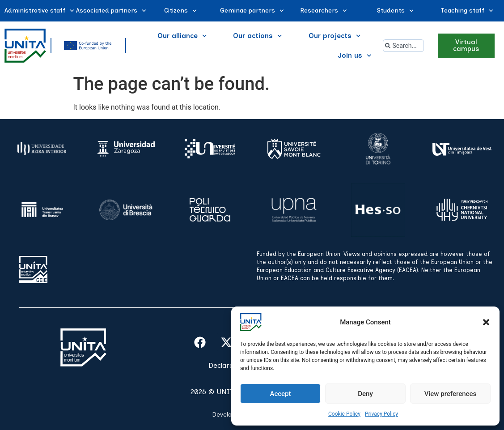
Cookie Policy (344, 414)
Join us (355, 56)
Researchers (324, 11)
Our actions (258, 36)
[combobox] (404, 46)
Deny (365, 394)
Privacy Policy (381, 414)
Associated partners (111, 11)
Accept (280, 394)
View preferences (450, 394)
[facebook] (200, 342)
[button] (486, 322)
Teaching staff (467, 11)
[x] (226, 342)
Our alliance (182, 36)
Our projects (335, 36)
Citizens (180, 11)
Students (395, 11)
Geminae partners (252, 11)
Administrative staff (39, 11)
